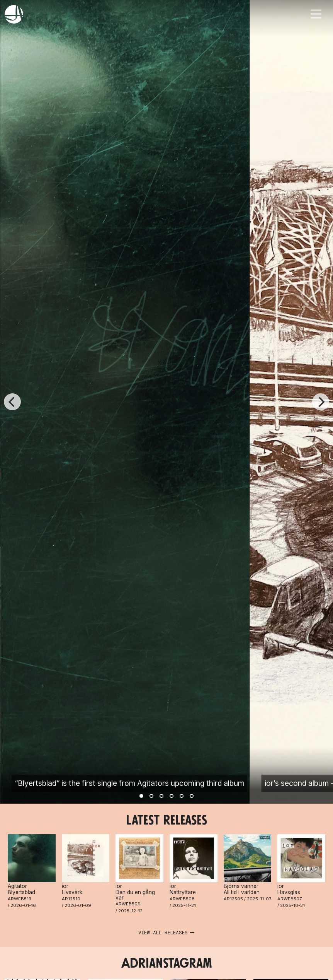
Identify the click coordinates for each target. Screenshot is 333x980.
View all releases (163, 932)
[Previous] (12, 402)
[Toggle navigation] (316, 14)
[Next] (321, 402)
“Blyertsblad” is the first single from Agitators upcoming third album (129, 783)
